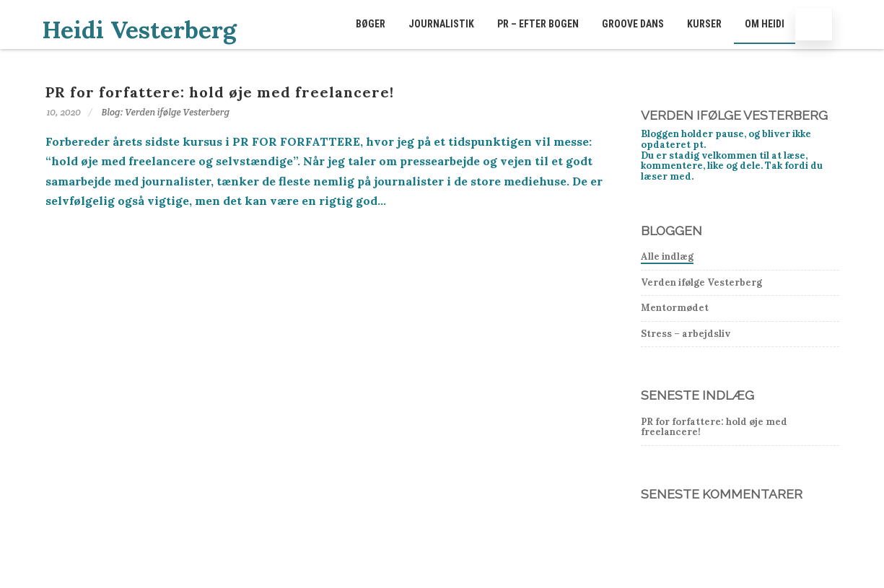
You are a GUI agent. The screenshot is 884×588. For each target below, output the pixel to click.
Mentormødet (675, 308)
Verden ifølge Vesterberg (701, 282)
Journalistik (441, 24)
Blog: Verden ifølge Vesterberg (166, 112)
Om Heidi (765, 24)
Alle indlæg (667, 256)
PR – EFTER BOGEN (538, 24)
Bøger (371, 24)
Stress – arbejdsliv (686, 334)
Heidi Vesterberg (139, 30)
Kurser (704, 24)
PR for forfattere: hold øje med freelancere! (220, 92)
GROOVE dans (633, 24)
